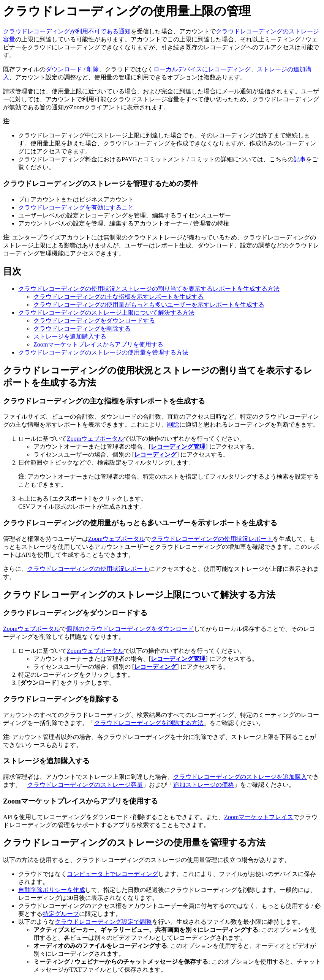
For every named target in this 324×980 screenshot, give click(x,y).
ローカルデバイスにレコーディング (202, 69)
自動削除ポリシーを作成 (52, 890)
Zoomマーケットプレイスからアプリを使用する (98, 344)
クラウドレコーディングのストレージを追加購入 (240, 777)
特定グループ (61, 914)
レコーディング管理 (178, 447)
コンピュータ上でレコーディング (112, 874)
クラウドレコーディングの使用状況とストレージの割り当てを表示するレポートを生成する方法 (149, 289)
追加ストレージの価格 (204, 785)
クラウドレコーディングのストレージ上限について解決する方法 (106, 313)
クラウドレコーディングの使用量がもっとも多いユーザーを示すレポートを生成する (149, 305)
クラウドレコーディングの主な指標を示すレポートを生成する (119, 297)
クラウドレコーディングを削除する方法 (149, 723)
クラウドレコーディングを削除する (82, 329)
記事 (300, 159)
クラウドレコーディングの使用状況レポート (212, 539)
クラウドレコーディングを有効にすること (76, 207)
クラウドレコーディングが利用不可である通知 (67, 31)
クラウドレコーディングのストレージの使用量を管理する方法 (103, 352)
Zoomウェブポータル (95, 439)
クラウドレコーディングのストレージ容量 (85, 785)
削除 (93, 69)
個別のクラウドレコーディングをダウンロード (130, 629)
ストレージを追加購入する (70, 336)
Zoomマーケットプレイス (259, 817)
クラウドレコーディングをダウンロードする (94, 321)
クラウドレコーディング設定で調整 (103, 922)
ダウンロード (64, 69)
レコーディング (155, 455)
